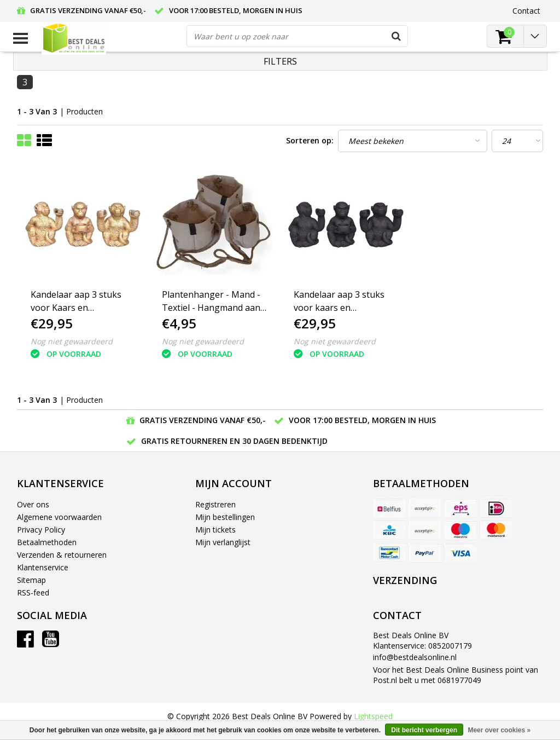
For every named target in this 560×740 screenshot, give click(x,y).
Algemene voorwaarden (59, 517)
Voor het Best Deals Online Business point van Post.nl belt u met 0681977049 (456, 675)
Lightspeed (373, 716)
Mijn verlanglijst (223, 542)
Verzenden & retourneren (62, 555)
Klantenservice (43, 567)
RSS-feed (33, 592)
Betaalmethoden (47, 542)
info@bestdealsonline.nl (415, 657)
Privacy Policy (41, 530)
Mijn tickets (215, 530)
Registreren (215, 504)
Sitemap (31, 580)
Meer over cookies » (499, 730)
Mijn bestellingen (225, 517)
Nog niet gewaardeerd (72, 341)
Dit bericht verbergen (424, 730)
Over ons (33, 504)
